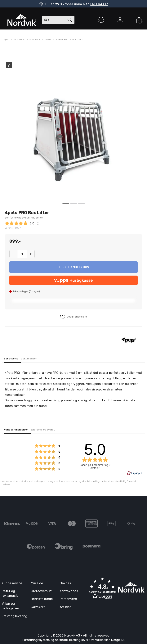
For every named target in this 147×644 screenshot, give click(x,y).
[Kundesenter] (101, 20)
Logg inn (120, 20)
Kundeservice (12, 583)
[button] (102, 589)
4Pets (48, 39)
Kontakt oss (69, 591)
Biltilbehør (19, 39)
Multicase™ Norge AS (110, 640)
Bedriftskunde (42, 599)
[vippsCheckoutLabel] (73, 280)
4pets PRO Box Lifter (69, 39)
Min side (37, 583)
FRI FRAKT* (99, 4)
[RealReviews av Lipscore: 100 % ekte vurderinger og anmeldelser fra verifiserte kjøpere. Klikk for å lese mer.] (135, 473)
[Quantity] (22, 254)
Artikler (65, 607)
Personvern (68, 599)
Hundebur (35, 39)
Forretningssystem (36, 640)
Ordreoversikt (41, 591)
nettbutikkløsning (68, 640)
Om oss (65, 583)
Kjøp (73, 267)
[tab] (12, 359)
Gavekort (38, 607)
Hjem (6, 39)
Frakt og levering (14, 616)
